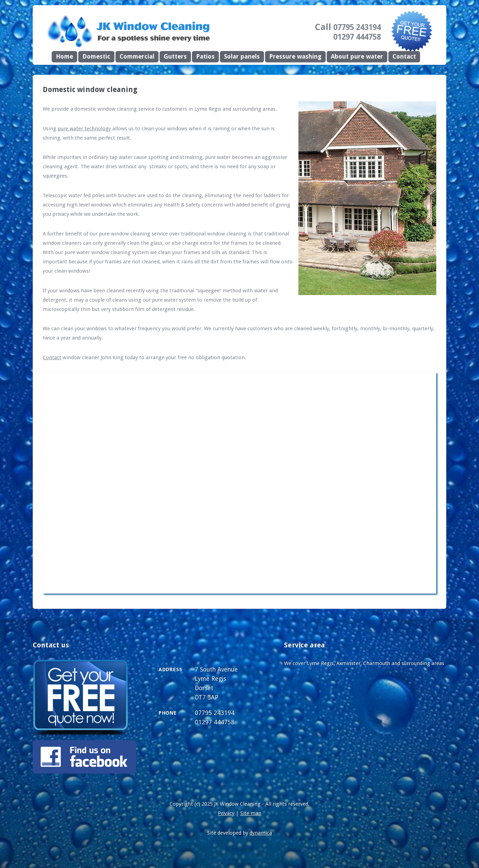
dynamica (261, 833)
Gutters (175, 57)
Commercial (137, 57)
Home (64, 57)
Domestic (96, 57)
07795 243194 (357, 27)
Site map (251, 813)
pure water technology (84, 129)
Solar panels (242, 57)
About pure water (357, 57)
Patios (205, 57)
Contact (404, 57)
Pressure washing (295, 57)
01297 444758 (357, 37)
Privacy (226, 813)
